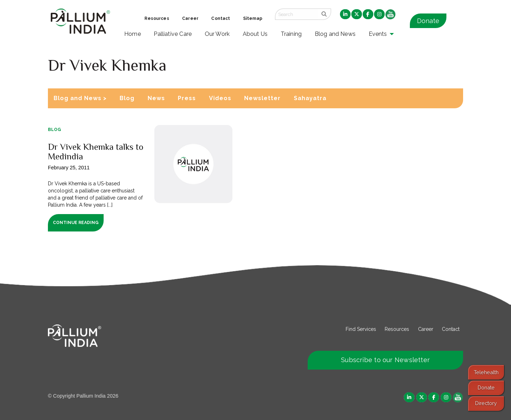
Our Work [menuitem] (217, 34)
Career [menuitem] (190, 18)
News (156, 98)
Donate (428, 21)
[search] (324, 14)
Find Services (361, 329)
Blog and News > (80, 98)
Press (187, 98)
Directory (486, 403)
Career (426, 329)
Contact (451, 329)
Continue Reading (76, 223)
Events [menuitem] (378, 34)
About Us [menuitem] (255, 34)
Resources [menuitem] (157, 18)
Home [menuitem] (133, 34)
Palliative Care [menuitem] (173, 34)
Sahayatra (310, 98)
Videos (220, 98)
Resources (397, 329)
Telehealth (486, 372)
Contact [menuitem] (221, 18)
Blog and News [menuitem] (335, 34)
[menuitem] (345, 15)
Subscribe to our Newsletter (385, 360)
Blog (127, 98)
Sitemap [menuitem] (253, 18)
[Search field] (296, 14)
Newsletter (262, 98)
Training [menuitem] (291, 34)
